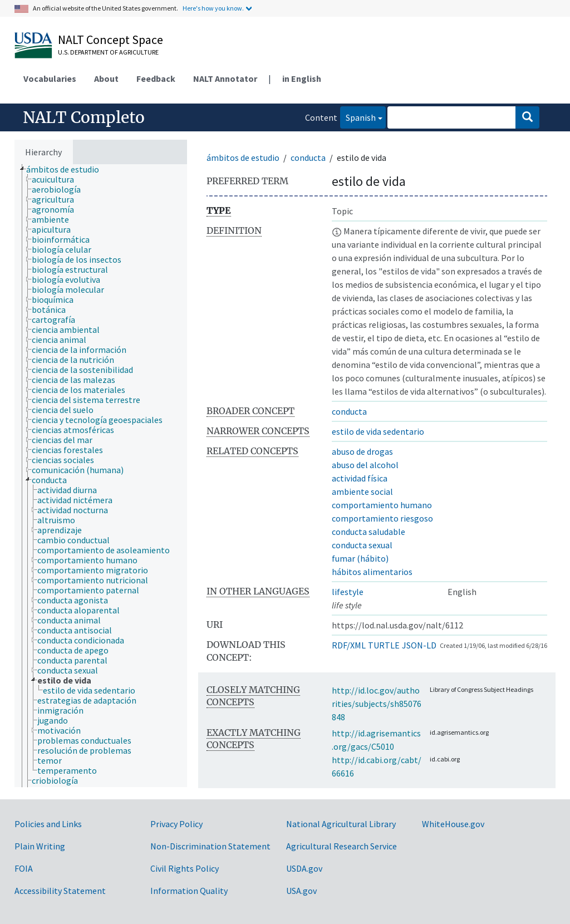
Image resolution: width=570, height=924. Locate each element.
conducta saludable (368, 532)
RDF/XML (349, 645)
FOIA (24, 868)
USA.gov (301, 891)
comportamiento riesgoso (382, 518)
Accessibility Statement (60, 891)
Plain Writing (40, 846)
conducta (308, 158)
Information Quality (189, 891)
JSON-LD (419, 645)
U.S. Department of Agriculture (108, 52)
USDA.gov (304, 868)
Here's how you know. (213, 8)
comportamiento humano (382, 505)
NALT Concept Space (110, 40)
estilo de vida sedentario (378, 431)
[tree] (101, 476)
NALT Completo (84, 117)
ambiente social (362, 492)
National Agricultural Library (341, 824)
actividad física (360, 478)
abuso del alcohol (365, 465)
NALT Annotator (225, 78)
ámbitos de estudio (243, 158)
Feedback (156, 78)
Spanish (358, 117)
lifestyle (348, 592)
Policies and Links (48, 824)
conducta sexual (362, 545)
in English (302, 78)
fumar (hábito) (360, 558)
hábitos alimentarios (372, 572)
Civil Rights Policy (185, 868)
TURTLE (384, 645)
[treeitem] (67, 169)
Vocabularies (50, 78)
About (106, 78)
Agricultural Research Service (341, 846)
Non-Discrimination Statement (210, 846)
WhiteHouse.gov (453, 824)
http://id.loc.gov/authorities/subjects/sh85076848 (377, 704)
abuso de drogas (362, 451)
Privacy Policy (176, 824)
